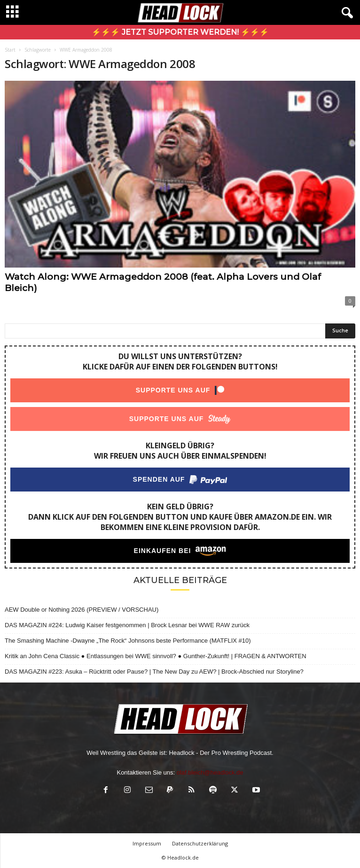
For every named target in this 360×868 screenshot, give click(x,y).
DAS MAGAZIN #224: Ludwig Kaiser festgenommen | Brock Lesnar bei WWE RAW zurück (127, 625)
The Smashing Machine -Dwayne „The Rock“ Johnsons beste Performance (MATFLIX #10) (128, 641)
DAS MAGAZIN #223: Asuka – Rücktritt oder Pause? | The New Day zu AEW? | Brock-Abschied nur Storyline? (154, 672)
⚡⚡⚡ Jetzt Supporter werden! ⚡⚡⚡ (180, 32)
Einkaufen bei (163, 551)
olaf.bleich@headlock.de (210, 772)
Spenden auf (159, 479)
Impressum (147, 843)
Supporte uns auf (173, 390)
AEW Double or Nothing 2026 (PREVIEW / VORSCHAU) (82, 610)
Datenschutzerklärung (200, 843)
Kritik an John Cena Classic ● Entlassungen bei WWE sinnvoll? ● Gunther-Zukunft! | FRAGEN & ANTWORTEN (156, 656)
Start (10, 50)
